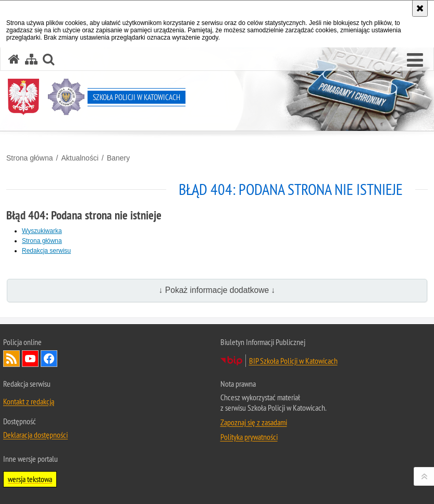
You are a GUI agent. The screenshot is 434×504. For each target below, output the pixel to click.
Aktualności (80, 158)
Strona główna (30, 158)
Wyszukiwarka (42, 231)
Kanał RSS (11, 359)
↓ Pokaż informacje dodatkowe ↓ (217, 290)
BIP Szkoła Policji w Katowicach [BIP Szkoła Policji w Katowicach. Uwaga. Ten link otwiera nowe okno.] (293, 361)
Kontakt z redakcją (29, 401)
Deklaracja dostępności (35, 435)
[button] (415, 60)
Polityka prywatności (249, 437)
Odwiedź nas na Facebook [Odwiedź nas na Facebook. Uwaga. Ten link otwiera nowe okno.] (49, 359)
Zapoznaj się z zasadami (254, 422)
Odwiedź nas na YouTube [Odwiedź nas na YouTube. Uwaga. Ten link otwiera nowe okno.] (30, 359)
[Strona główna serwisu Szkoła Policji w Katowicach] (14, 59)
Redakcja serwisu (46, 251)
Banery (118, 158)
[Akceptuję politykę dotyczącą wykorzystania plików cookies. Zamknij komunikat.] (420, 8)
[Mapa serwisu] (31, 59)
